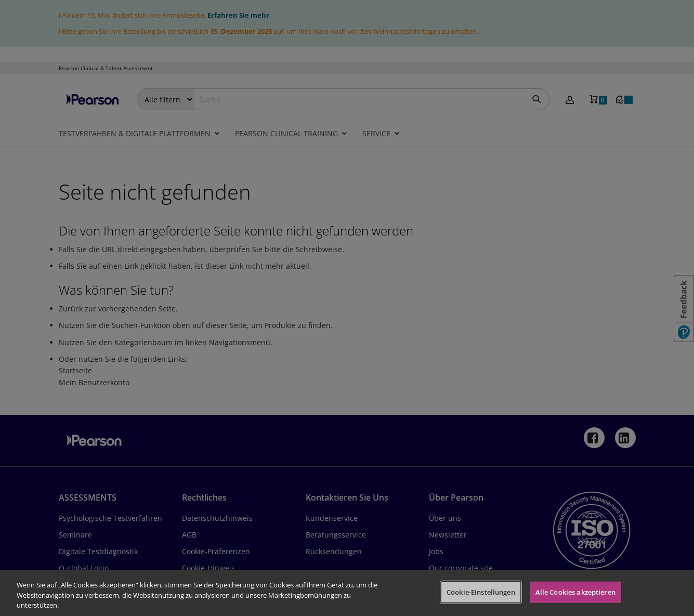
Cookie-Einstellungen (481, 592)
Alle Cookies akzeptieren (575, 592)
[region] (347, 593)
